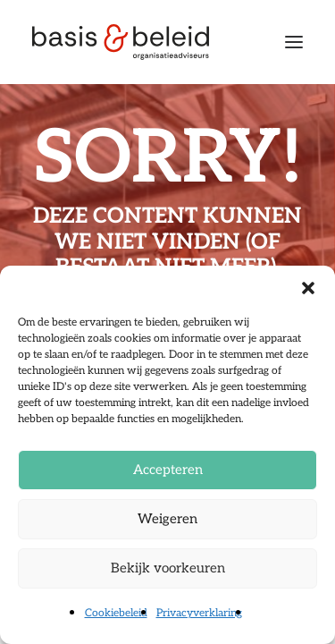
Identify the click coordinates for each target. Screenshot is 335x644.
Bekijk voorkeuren (168, 568)
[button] (308, 288)
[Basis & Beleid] (121, 42)
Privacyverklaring (199, 613)
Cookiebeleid (116, 613)
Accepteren (168, 470)
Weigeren (167, 519)
